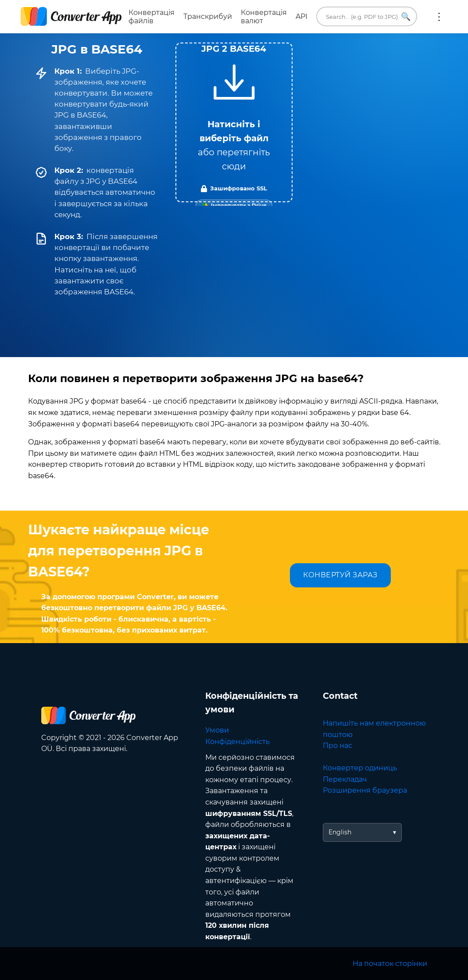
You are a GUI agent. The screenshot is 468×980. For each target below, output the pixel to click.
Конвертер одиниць (360, 768)
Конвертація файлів (152, 17)
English (340, 832)
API (302, 16)
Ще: (439, 17)
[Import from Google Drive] (234, 206)
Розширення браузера (365, 790)
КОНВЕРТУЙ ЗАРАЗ (340, 575)
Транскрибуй (208, 16)
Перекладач (345, 779)
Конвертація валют (264, 17)
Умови (217, 730)
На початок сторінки (390, 964)
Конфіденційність (238, 742)
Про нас (338, 746)
